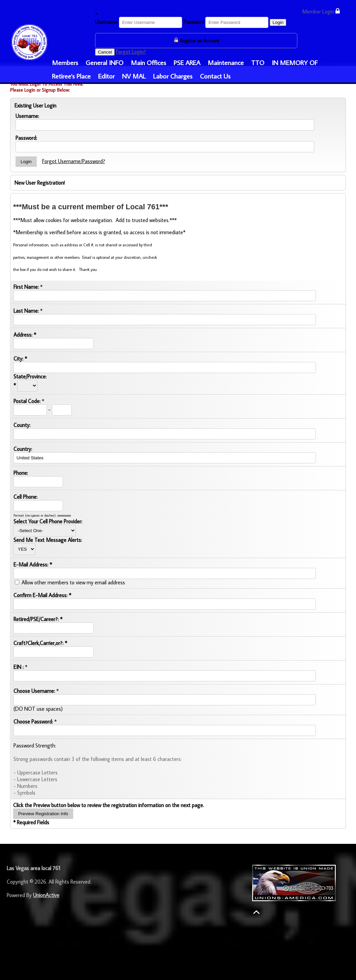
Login (278, 22)
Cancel (105, 52)
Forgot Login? (131, 52)
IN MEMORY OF (295, 62)
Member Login (321, 11)
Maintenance (226, 62)
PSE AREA (187, 62)
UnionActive (46, 895)
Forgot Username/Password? (74, 161)
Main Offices (149, 62)
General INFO (105, 62)
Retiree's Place (71, 76)
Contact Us (215, 76)
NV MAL (134, 76)
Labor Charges (173, 76)
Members (65, 62)
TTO (258, 62)
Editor (106, 76)
